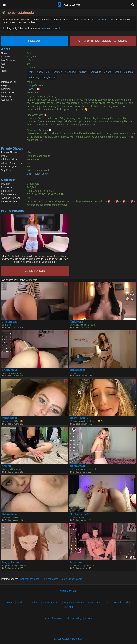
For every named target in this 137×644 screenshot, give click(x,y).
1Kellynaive (10, 370)
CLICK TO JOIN (35, 271)
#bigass (128, 72)
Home (10, 603)
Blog (128, 603)
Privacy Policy (73, 619)
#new (40, 72)
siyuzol (7, 466)
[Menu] (4, 4)
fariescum (77, 562)
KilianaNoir (9, 514)
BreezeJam (78, 370)
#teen (118, 72)
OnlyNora (76, 322)
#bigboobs (49, 77)
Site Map (69, 607)
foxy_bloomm (11, 562)
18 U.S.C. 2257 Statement (68, 639)
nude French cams (72, 579)
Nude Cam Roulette (28, 603)
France (31, 89)
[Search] (133, 4)
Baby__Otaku (79, 418)
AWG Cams (69, 4)
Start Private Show (37, 174)
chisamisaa (10, 322)
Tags (107, 603)
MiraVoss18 (10, 418)
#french (58, 72)
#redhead (70, 72)
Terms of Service (52, 619)
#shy (31, 72)
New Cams (94, 603)
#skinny (83, 72)
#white (108, 72)
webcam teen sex (30, 579)
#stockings (34, 77)
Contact (89, 619)
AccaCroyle (78, 466)
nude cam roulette (51, 28)
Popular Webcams (74, 603)
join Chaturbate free (102, 20)
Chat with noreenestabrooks (103, 41)
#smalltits (96, 72)
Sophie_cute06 (80, 514)
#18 (48, 72)
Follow (34, 41)
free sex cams (50, 579)
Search (118, 603)
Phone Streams (52, 603)
